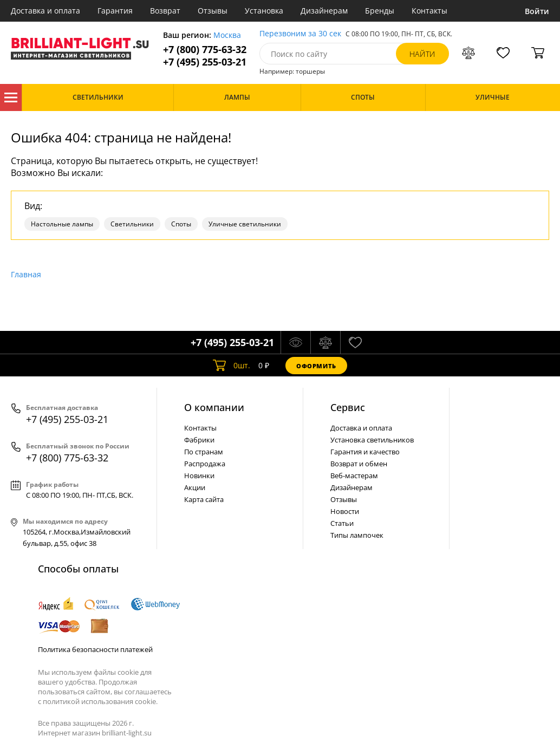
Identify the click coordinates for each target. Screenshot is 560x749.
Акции (195, 487)
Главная (26, 274)
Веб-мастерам (354, 476)
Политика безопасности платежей (95, 649)
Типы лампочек (357, 535)
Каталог (11, 97)
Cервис (348, 407)
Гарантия (115, 11)
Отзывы (213, 11)
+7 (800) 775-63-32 (205, 50)
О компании (214, 407)
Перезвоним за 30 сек (300, 34)
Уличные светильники (245, 224)
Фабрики (199, 440)
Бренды (380, 11)
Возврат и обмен (359, 464)
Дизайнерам (324, 11)
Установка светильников (372, 440)
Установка (264, 11)
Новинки (199, 476)
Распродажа (205, 464)
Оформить (316, 366)
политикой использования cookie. (100, 701)
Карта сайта (204, 499)
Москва (227, 35)
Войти (537, 11)
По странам (204, 452)
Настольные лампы (62, 224)
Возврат (165, 11)
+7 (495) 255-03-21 (205, 62)
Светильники (132, 224)
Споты (181, 224)
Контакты (429, 11)
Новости (345, 511)
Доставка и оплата (45, 11)
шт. (232, 366)
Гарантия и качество (365, 452)
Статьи (342, 523)
